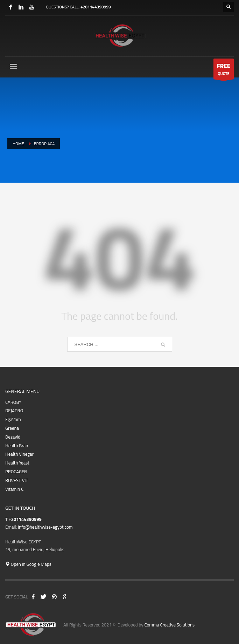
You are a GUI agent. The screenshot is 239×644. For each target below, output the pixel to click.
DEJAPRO (14, 411)
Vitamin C (14, 489)
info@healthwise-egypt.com (45, 527)
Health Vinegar (19, 454)
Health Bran (17, 446)
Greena (12, 428)
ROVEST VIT (17, 480)
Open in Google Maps (28, 564)
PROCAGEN (16, 472)
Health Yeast (17, 463)
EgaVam (13, 419)
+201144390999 (96, 7)
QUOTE (224, 70)
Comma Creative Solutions (169, 625)
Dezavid (13, 437)
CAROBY (13, 402)
